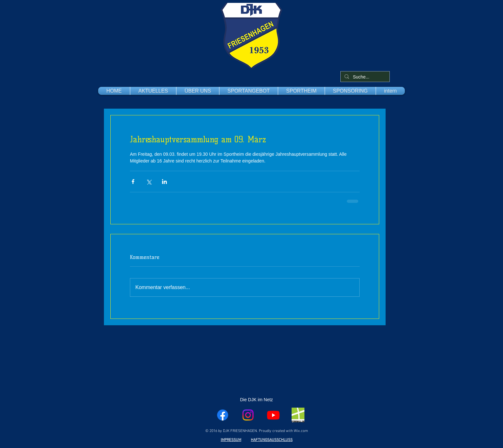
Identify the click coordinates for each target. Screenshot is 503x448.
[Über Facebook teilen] (133, 182)
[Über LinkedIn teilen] (164, 182)
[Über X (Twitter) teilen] (149, 182)
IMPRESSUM (231, 440)
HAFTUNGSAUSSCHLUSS (272, 440)
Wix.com (301, 431)
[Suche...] (364, 77)
